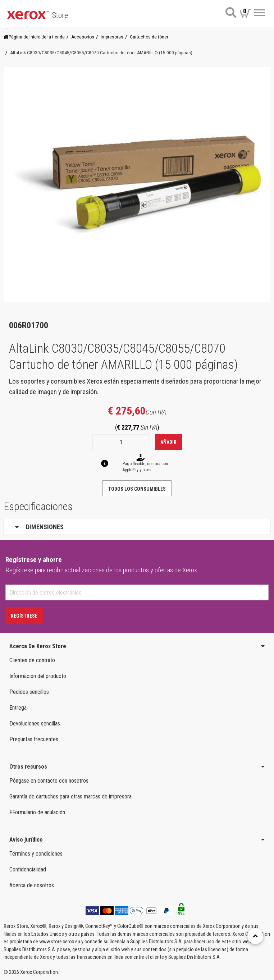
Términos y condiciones (36, 854)
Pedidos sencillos (29, 692)
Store (60, 15)
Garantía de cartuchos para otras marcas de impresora (70, 796)
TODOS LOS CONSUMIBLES (137, 489)
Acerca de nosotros (32, 885)
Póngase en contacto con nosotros (49, 781)
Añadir (168, 442)
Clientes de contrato (32, 660)
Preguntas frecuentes (34, 739)
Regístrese (24, 616)
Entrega (18, 708)
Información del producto (38, 676)
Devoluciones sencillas (35, 723)
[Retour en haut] (255, 936)
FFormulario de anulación (37, 812)
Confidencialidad (28, 869)
